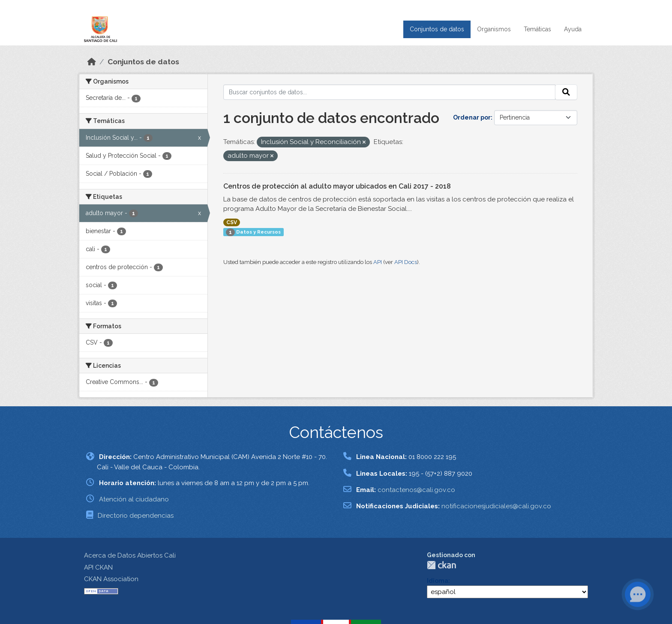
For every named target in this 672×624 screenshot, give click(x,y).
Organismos (494, 29)
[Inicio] (92, 62)
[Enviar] (566, 92)
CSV (232, 222)
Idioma (438, 581)
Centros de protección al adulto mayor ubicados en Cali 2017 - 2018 (337, 186)
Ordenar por (472, 117)
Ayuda (573, 29)
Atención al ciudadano (134, 499)
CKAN (441, 565)
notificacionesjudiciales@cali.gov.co (496, 506)
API (378, 262)
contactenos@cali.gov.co (416, 490)
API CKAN (98, 567)
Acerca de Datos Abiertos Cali (130, 555)
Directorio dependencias (136, 516)
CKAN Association (111, 579)
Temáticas (537, 29)
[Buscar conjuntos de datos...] (390, 92)
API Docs (406, 262)
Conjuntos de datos (437, 29)
